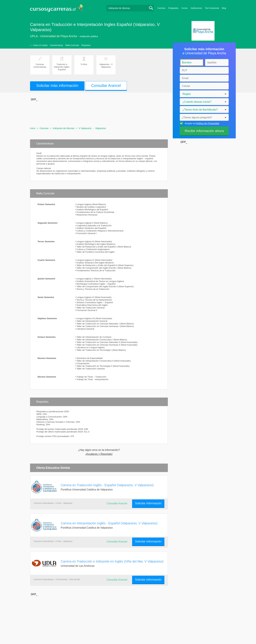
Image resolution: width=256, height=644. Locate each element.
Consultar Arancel (106, 86)
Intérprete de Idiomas (64, 128)
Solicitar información (148, 503)
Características (56, 45)
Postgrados (173, 8)
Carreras (161, 8)
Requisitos (86, 45)
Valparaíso (101, 128)
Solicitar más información (57, 86)
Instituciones (196, 8)
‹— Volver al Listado (39, 45)
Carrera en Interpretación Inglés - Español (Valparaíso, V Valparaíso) (109, 523)
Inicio (33, 128)
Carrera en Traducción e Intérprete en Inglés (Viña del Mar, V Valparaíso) (112, 561)
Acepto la (201, 123)
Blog (224, 8)
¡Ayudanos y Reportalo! (99, 454)
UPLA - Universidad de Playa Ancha (53, 36)
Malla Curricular (72, 45)
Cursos (185, 8)
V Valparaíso (85, 128)
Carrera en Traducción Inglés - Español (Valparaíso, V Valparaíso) (107, 485)
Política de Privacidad (207, 123)
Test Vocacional (212, 8)
